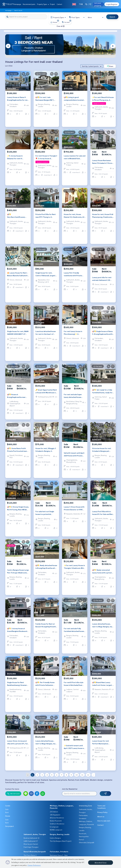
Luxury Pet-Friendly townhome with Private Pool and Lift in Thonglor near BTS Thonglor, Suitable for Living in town (74, 277)
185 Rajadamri (55, 815)
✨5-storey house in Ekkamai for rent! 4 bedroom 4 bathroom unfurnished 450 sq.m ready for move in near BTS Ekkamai (18, 160)
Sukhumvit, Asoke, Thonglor (35, 834)
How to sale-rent (104, 821)
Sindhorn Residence (57, 824)
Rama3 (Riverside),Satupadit (35, 851)
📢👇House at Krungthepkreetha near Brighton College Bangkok (17, 399)
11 (82, 775)
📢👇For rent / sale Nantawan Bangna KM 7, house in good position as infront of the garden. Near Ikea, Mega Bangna (46, 102)
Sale (7, 809)
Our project (10, 826)
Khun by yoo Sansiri (31, 844)
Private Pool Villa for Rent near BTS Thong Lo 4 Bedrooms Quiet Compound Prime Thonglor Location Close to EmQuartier (46, 219)
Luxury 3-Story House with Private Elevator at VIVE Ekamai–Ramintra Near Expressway (74, 511)
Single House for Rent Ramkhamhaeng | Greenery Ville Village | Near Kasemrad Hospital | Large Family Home (17, 687)
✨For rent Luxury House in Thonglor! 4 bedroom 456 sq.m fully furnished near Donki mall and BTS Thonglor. (74, 570)
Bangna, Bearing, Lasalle (60, 834)
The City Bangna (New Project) (61, 841)
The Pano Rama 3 (30, 855)
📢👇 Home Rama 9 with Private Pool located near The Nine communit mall (17, 453)
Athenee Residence (57, 818)
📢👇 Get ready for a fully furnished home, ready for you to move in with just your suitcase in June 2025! (103, 394)
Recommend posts (29, 4)
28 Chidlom (54, 812)
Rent (7, 812)
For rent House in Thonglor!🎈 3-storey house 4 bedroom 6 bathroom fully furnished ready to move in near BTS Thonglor (46, 160)
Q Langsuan (54, 827)
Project (52, 4)
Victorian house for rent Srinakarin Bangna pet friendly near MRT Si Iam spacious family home (102, 453)
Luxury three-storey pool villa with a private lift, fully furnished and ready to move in (18, 745)
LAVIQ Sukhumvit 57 (31, 841)
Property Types (43, 4)
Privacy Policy (102, 812)
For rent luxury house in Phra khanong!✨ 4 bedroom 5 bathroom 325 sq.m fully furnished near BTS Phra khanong (74, 336)
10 (77, 775)
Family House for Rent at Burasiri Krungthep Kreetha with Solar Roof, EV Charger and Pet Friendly (46, 628)
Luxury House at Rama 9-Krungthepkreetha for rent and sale (18, 102)
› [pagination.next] (93, 775)
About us (101, 816)
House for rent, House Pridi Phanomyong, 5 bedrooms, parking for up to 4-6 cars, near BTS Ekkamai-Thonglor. (103, 219)
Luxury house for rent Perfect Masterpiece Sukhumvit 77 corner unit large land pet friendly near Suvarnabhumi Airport (103, 745)
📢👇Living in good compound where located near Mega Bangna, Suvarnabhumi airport (74, 102)
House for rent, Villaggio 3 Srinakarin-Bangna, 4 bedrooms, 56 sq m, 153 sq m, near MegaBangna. (46, 453)
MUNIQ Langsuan (56, 830)
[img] (58, 21)
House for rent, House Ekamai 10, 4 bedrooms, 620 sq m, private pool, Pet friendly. (75, 219)
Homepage (17, 4)
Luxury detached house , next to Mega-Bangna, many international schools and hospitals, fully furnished (103, 628)
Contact (59, 4)
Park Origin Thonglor (31, 847)
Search (112, 17)
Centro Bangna (55, 838)
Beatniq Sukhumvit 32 (32, 838)
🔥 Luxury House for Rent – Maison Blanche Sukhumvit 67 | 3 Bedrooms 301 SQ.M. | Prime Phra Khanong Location (18, 277)
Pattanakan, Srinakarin (59, 851)
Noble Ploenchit (56, 821)
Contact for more (12, 789)
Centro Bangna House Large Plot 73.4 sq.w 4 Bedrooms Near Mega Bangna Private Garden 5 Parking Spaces (18, 574)
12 (88, 775)
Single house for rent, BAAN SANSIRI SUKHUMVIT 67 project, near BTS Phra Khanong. (18, 336)
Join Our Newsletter (70, 789)
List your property (98, 4)
